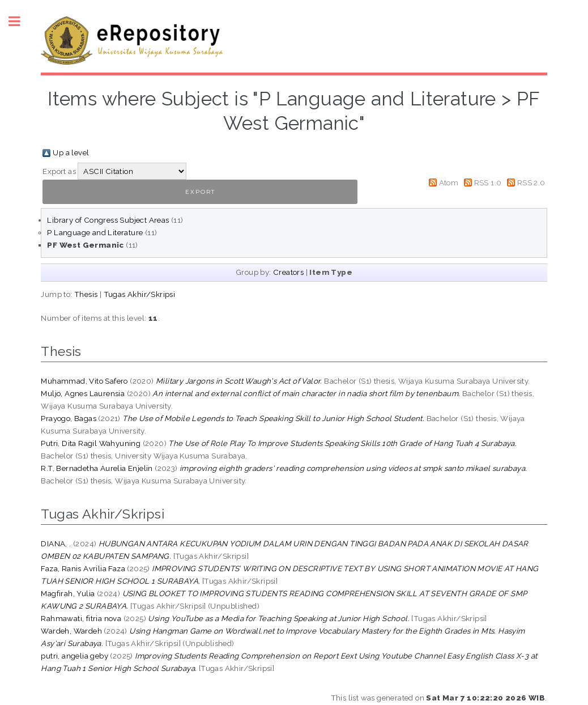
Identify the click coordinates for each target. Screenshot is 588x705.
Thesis (86, 294)
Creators (288, 272)
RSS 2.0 (531, 182)
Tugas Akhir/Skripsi (140, 294)
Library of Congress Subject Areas (108, 220)
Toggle (20, 21)
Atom (449, 182)
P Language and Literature (95, 232)
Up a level (71, 152)
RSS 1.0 (488, 182)
